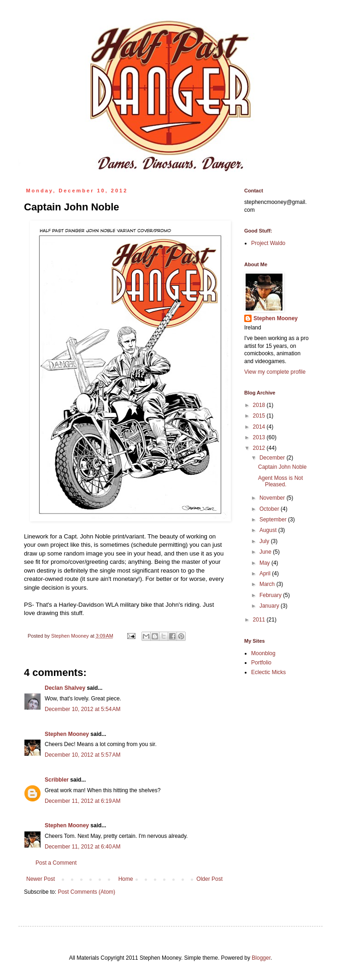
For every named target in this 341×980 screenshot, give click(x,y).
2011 (260, 620)
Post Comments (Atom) (86, 892)
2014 (260, 427)
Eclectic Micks (268, 672)
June (266, 552)
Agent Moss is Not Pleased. (280, 481)
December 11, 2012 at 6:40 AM (82, 847)
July (265, 541)
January (270, 606)
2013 (260, 437)
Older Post (209, 879)
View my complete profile (275, 372)
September (274, 520)
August (269, 530)
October (270, 509)
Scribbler (57, 780)
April (266, 574)
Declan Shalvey (65, 688)
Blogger (261, 958)
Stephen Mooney (67, 734)
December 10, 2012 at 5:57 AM (82, 755)
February (271, 595)
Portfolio (261, 663)
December (273, 458)
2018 (260, 405)
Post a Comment (56, 863)
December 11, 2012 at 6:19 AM (82, 801)
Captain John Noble (282, 467)
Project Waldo (268, 243)
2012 (260, 448)
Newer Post (41, 879)
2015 (260, 416)
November (273, 498)
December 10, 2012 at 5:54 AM (82, 709)
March (268, 584)
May (265, 563)
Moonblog (263, 653)
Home (126, 879)
